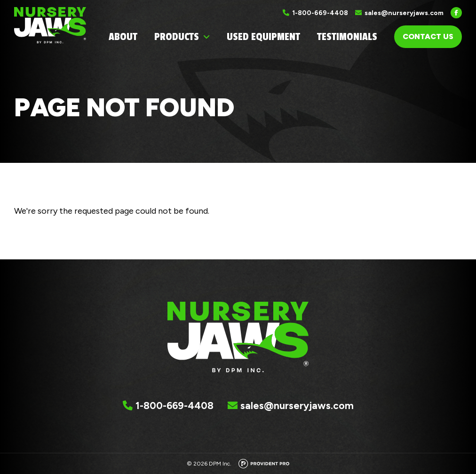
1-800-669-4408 (320, 13)
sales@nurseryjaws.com (404, 13)
